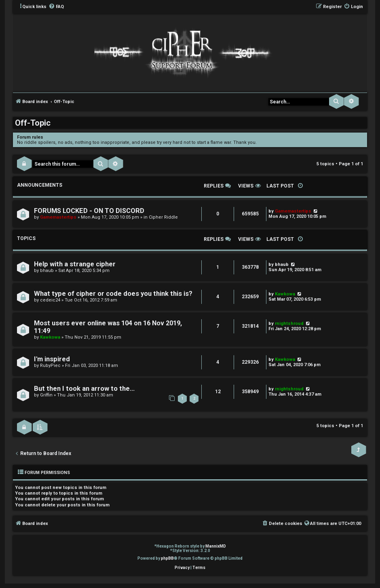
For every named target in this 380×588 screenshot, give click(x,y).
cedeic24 (50, 300)
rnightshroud (289, 324)
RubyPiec (50, 366)
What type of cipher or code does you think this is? (113, 294)
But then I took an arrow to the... (84, 389)
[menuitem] (56, 7)
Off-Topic (33, 123)
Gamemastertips (58, 217)
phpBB (167, 558)
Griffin (46, 395)
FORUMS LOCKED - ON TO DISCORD (89, 211)
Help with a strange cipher (75, 264)
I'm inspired (52, 359)
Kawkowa (285, 294)
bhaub (47, 271)
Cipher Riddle (163, 217)
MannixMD (216, 546)
